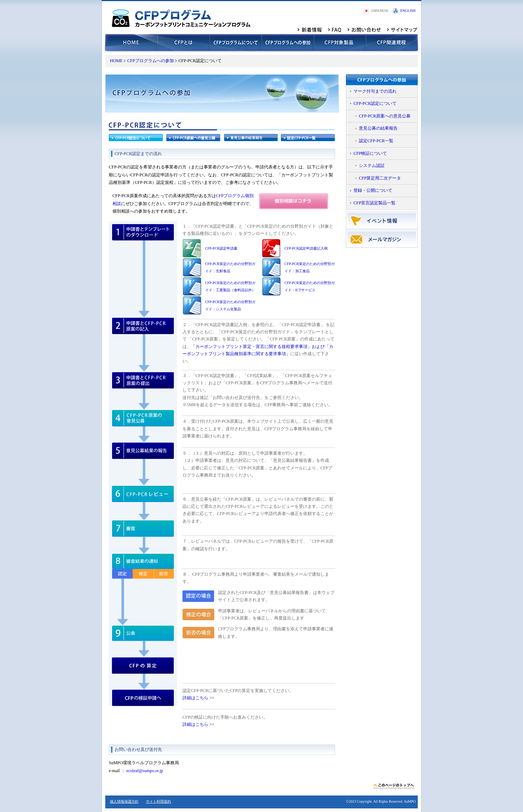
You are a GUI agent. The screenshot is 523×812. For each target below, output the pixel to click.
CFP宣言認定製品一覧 (374, 203)
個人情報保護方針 (124, 801)
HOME (116, 61)
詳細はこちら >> (198, 698)
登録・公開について (373, 190)
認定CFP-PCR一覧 (376, 141)
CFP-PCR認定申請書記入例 (306, 248)
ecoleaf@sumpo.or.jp (145, 771)
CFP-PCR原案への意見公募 (385, 116)
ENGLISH (408, 11)
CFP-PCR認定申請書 (221, 248)
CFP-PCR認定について (375, 103)
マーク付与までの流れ (375, 91)
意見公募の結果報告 (378, 128)
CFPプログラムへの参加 (150, 61)
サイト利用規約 (158, 801)
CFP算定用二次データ (380, 178)
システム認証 (372, 166)
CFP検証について (370, 153)
